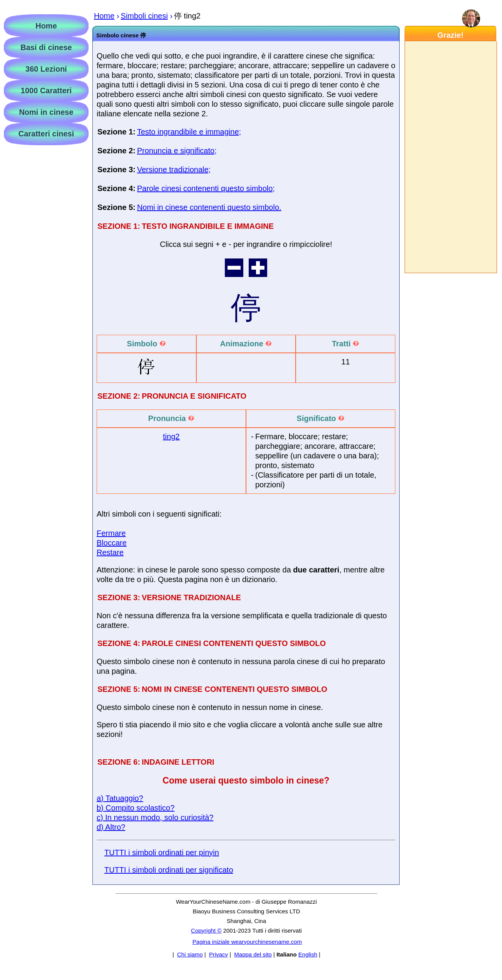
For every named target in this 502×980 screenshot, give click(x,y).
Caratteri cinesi (46, 134)
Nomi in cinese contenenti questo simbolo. (209, 207)
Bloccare (112, 543)
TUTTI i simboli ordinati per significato (169, 870)
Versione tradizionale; (174, 169)
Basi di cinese (46, 47)
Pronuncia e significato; (177, 151)
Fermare (111, 533)
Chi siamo (190, 954)
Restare (110, 552)
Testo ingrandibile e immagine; (189, 132)
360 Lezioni (46, 69)
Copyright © (206, 930)
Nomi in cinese (46, 112)
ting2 (171, 436)
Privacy (218, 954)
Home (46, 26)
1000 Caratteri (46, 91)
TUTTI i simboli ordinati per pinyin (162, 852)
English (308, 954)
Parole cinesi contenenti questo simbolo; (206, 188)
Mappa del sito (253, 954)
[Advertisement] (450, 157)
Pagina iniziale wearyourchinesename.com (247, 942)
